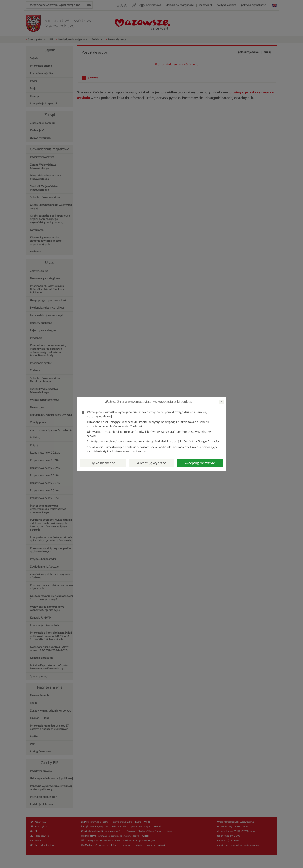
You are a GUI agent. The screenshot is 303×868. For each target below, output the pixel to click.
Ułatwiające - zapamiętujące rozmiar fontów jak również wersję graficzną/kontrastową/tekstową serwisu (147, 434)
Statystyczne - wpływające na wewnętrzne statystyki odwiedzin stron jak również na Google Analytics (150, 442)
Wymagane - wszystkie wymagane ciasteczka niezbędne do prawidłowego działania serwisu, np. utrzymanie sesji (144, 414)
